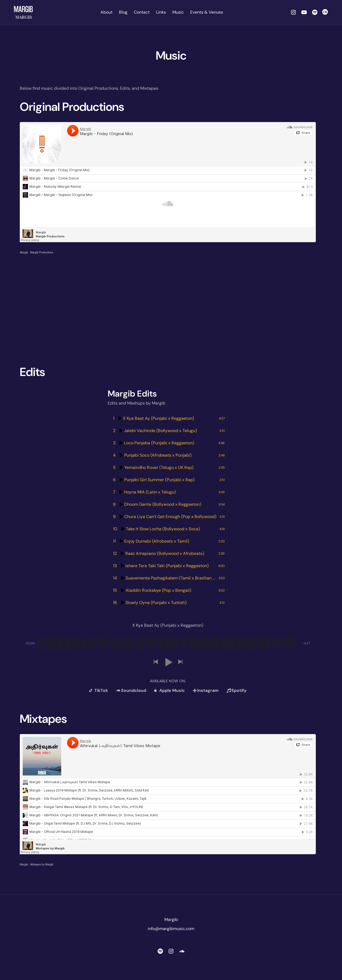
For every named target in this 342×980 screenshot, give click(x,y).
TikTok (99, 690)
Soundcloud (131, 690)
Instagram (206, 690)
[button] (156, 662)
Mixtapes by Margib (42, 865)
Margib (24, 17)
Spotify (237, 690)
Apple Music (170, 690)
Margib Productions (42, 252)
